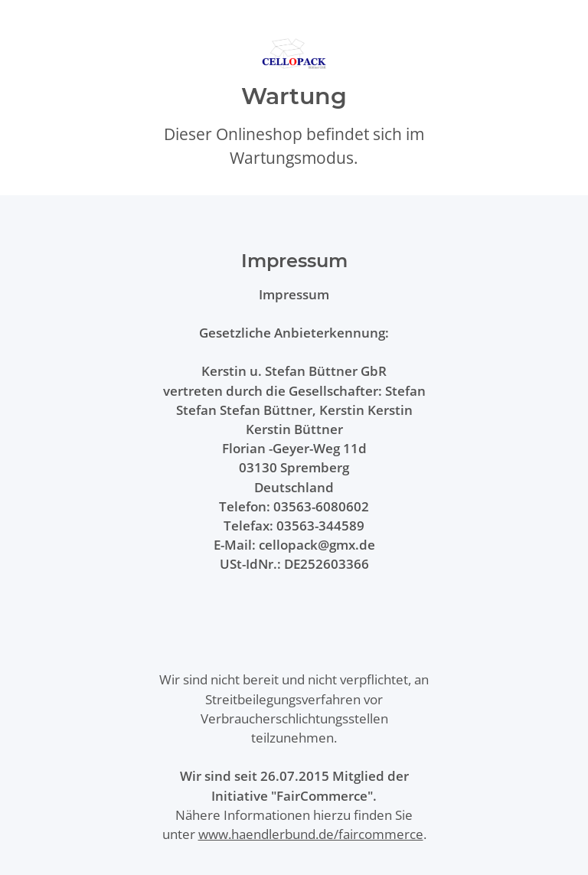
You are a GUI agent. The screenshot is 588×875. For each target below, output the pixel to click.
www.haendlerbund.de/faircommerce (311, 834)
